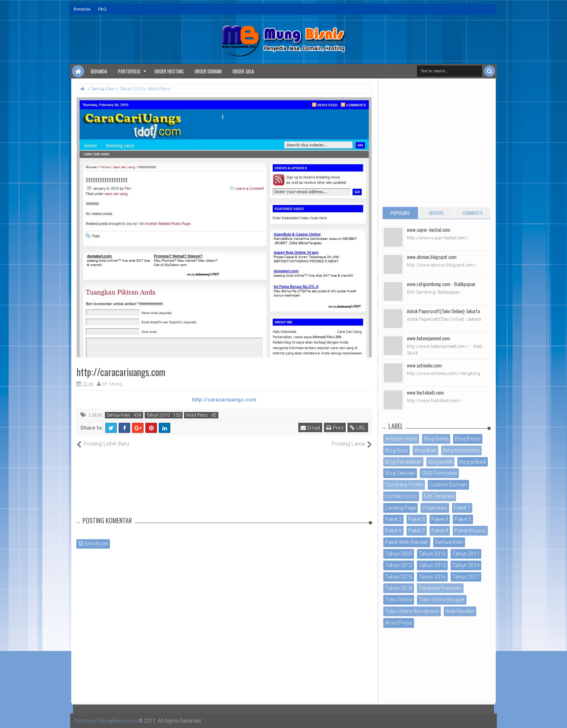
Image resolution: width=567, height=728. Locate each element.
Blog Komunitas (461, 450)
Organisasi (435, 508)
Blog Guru (397, 450)
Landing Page (400, 508)
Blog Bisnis (468, 439)
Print (335, 428)
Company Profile (404, 485)
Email (310, 428)
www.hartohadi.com (425, 392)
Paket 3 (417, 519)
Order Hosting (169, 71)
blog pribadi (473, 462)
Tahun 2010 (158, 415)
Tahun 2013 (432, 565)
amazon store (401, 439)
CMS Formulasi (439, 473)
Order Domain (208, 71)
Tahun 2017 (466, 577)
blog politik (440, 462)
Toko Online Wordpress (412, 611)
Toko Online (399, 600)
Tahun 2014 (466, 565)
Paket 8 (440, 531)
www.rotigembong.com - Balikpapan (441, 284)
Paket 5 (463, 519)
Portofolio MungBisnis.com (106, 721)
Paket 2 (393, 519)
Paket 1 (462, 508)
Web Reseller (460, 611)
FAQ (102, 9)
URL (358, 428)
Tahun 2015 (399, 577)
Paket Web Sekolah (407, 542)
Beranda (82, 9)
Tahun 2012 (399, 565)
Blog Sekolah (400, 473)
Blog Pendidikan (403, 462)
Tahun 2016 (432, 577)
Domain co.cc (401, 496)
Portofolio (129, 71)
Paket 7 (417, 531)
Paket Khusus (470, 531)
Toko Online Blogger (442, 600)
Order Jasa (243, 71)
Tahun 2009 (399, 554)
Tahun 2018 (399, 588)
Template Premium (440, 588)
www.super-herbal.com (429, 229)
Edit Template (439, 496)
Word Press (197, 415)
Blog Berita (436, 439)
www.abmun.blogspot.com (432, 257)
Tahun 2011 (466, 554)
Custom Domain (448, 485)
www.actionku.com (424, 365)
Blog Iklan (425, 450)
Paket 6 (393, 531)
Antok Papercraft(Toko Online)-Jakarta (443, 311)
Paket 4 (440, 519)
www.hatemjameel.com (428, 338)
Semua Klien (118, 415)
